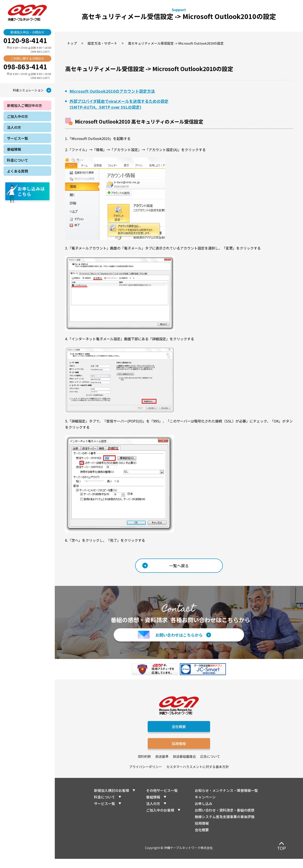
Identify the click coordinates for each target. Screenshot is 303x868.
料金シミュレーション (28, 90)
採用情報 (179, 751)
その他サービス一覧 (162, 800)
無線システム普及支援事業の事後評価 (225, 826)
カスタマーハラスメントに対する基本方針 (198, 776)
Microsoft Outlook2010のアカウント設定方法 (112, 91)
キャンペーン (205, 806)
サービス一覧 (105, 813)
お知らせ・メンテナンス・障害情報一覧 (226, 800)
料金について (105, 806)
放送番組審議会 (184, 766)
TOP (282, 848)
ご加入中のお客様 (160, 819)
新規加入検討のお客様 (112, 800)
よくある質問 (18, 171)
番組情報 (153, 806)
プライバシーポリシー (145, 776)
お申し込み (204, 813)
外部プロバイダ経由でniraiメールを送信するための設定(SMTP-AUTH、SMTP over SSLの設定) (119, 104)
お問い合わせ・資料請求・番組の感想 (225, 819)
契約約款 (144, 766)
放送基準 (162, 766)
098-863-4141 (25, 66)
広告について (210, 766)
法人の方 (153, 813)
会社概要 (179, 731)
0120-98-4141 (25, 40)
